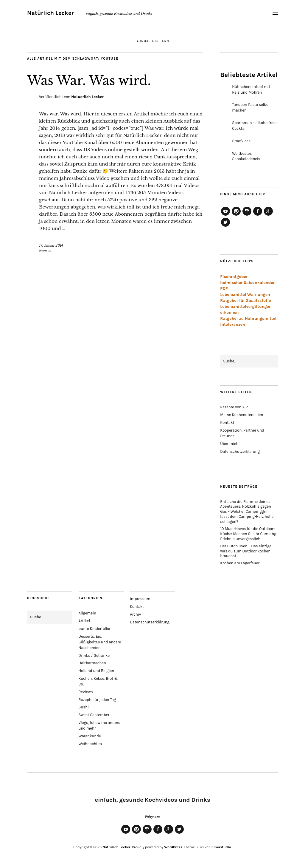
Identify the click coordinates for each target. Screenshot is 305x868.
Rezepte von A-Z (234, 407)
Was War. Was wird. (89, 81)
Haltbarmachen (92, 663)
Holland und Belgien (97, 671)
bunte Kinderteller (95, 629)
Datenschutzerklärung (240, 451)
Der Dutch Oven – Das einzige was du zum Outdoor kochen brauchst (246, 551)
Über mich (229, 444)
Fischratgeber (234, 277)
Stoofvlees (241, 141)
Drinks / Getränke (94, 655)
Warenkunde (90, 736)
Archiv (135, 614)
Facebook (258, 215)
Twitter (225, 226)
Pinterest (236, 215)
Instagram (247, 215)
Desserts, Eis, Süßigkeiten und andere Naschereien (100, 642)
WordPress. (173, 847)
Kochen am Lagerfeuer (240, 563)
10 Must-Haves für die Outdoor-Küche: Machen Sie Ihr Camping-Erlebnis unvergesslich (249, 534)
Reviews (45, 250)
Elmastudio (221, 847)
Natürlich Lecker (50, 13)
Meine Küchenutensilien (242, 415)
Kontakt (227, 423)
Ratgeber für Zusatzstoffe (245, 301)
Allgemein (87, 613)
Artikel (84, 621)
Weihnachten (90, 744)
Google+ (268, 215)
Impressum (140, 599)
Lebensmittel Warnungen (245, 295)
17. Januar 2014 (51, 245)
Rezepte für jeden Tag (97, 700)
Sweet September (94, 715)
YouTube (225, 215)
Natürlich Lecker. (117, 847)
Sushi (84, 707)
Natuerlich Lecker (87, 97)
